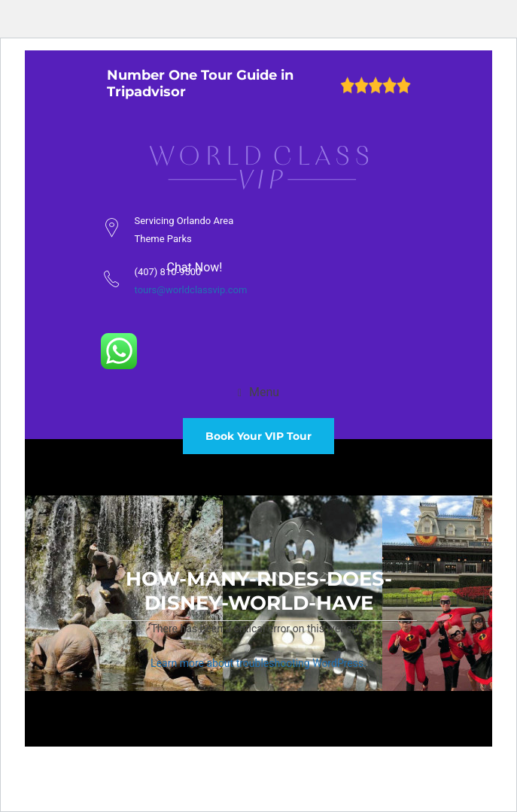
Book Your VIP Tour (258, 436)
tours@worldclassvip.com (191, 290)
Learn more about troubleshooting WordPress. (258, 663)
